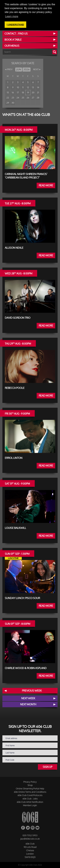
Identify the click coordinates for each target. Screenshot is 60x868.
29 (8, 103)
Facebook (23, 828)
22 (8, 98)
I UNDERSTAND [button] (15, 25)
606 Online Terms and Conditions (30, 792)
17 (18, 92)
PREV (10, 70)
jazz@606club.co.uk (30, 839)
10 (18, 87)
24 (18, 98)
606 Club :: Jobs (30, 799)
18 (23, 92)
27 (33, 98)
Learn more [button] (12, 16)
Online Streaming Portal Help (30, 788)
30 (13, 103)
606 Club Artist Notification (30, 802)
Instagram (33, 828)
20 (33, 92)
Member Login (30, 805)
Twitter (28, 828)
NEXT (36, 70)
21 (38, 92)
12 (28, 87)
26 (28, 98)
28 (38, 98)
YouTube (37, 828)
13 (33, 87)
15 (8, 92)
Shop (30, 785)
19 (28, 92)
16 (13, 92)
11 (23, 87)
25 (23, 98)
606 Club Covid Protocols (30, 795)
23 (13, 98)
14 (38, 87)
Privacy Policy (30, 782)
